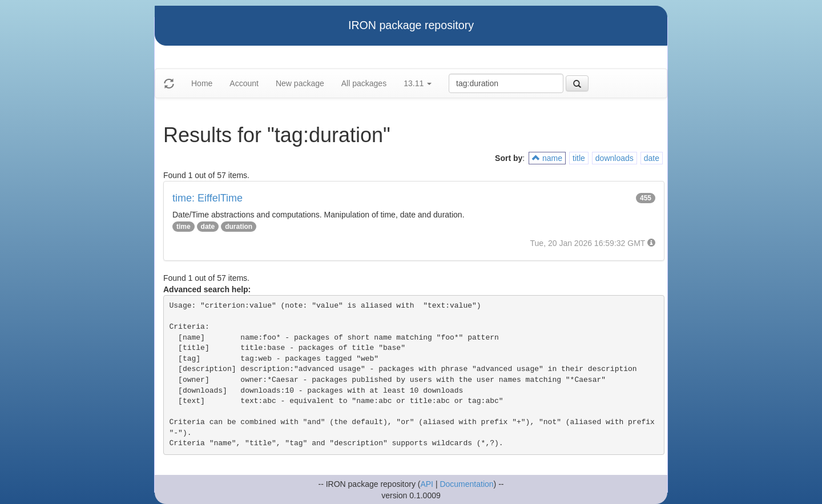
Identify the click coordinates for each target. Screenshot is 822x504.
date (652, 158)
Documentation (466, 484)
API (427, 484)
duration (239, 227)
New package (300, 83)
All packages (364, 83)
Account (244, 83)
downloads (615, 158)
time (184, 227)
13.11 (418, 83)
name (547, 158)
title (579, 158)
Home (202, 83)
